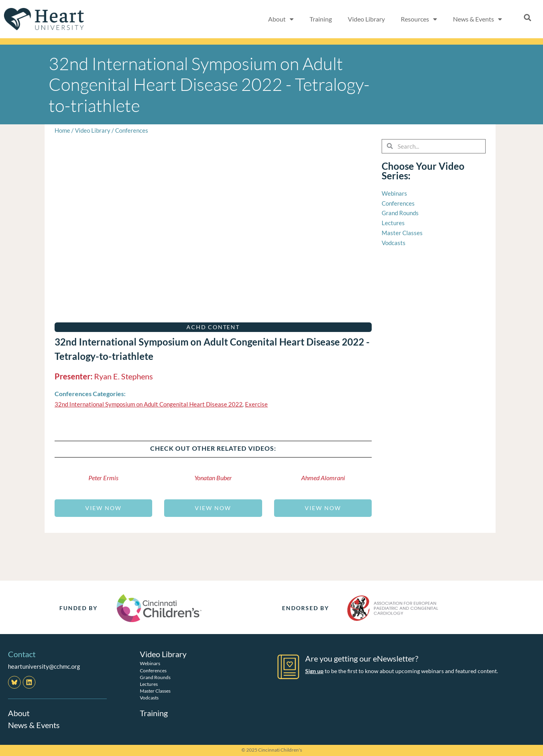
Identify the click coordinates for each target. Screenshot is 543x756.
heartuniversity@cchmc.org (44, 666)
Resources (419, 19)
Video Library (366, 19)
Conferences (132, 130)
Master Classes (155, 691)
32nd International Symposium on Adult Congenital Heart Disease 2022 (149, 404)
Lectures (149, 684)
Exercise (256, 404)
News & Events (477, 19)
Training (321, 19)
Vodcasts (149, 698)
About (281, 19)
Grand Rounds (155, 677)
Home (62, 130)
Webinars (150, 663)
